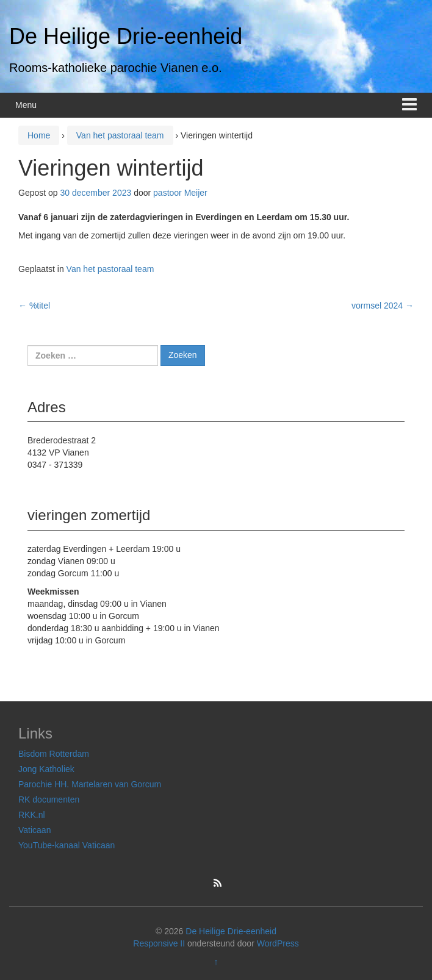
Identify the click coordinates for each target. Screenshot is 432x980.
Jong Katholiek (46, 769)
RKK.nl (32, 815)
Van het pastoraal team (120, 135)
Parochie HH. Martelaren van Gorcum (90, 784)
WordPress (278, 943)
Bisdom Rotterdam (54, 754)
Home (39, 135)
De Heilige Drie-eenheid (126, 36)
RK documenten (49, 799)
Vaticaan (34, 830)
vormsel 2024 (383, 306)
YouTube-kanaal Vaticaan (67, 845)
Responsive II (159, 943)
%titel (34, 306)
